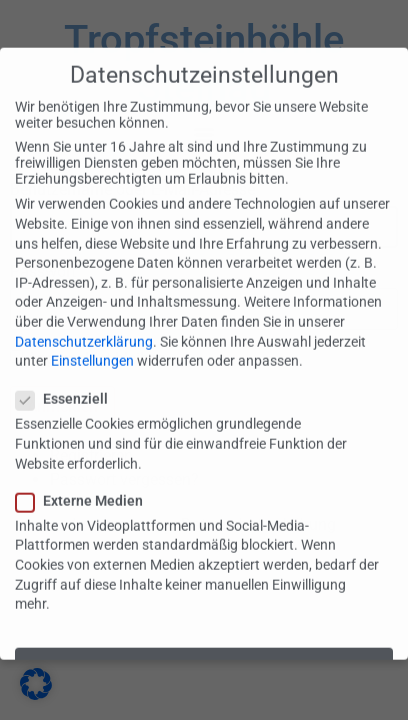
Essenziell (68, 381)
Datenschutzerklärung (84, 323)
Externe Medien (85, 483)
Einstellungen (92, 343)
